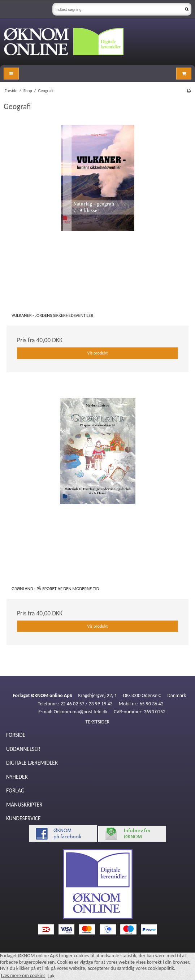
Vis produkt (98, 353)
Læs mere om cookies (23, 975)
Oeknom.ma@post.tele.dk (81, 712)
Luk (51, 975)
